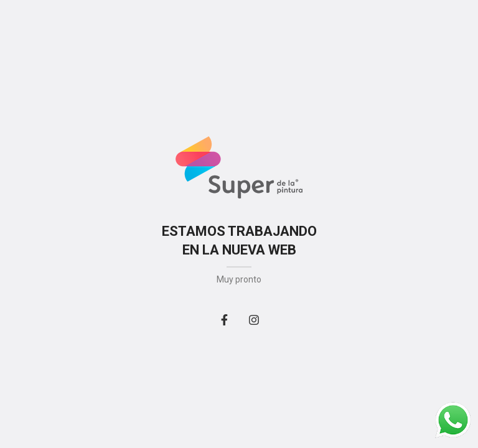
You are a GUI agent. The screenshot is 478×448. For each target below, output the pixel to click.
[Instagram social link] (254, 320)
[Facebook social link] (224, 320)
